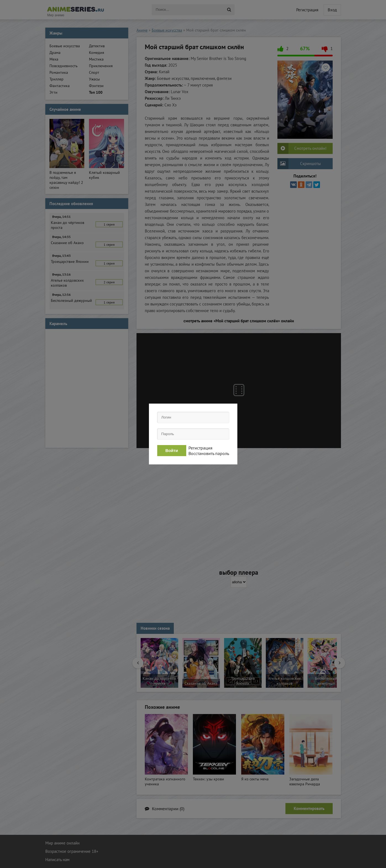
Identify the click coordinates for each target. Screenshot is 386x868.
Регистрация (200, 448)
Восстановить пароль (209, 453)
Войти (172, 450)
